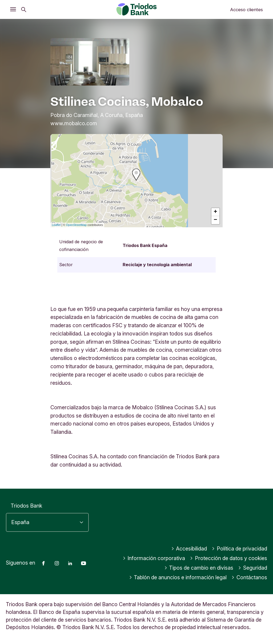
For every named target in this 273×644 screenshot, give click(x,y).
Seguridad (253, 568)
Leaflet (56, 225)
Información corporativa (154, 558)
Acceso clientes (246, 10)
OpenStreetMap (77, 225)
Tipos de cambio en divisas (199, 568)
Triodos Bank (26, 506)
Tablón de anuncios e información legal (178, 577)
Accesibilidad (189, 549)
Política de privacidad (239, 549)
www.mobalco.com (74, 123)
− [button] (216, 220)
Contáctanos (249, 577)
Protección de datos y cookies (228, 558)
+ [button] (216, 212)
